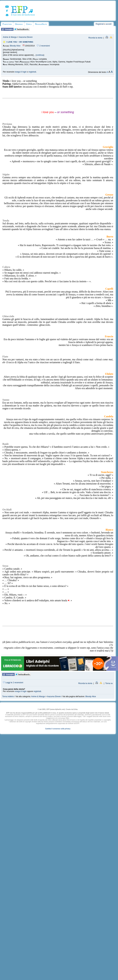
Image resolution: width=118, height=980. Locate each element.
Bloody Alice (15, 46)
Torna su (109, 683)
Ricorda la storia (95, 38)
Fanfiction (7, 24)
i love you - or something (20, 42)
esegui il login (21, 72)
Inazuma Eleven (26, 37)
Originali (19, 24)
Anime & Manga (10, 37)
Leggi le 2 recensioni (13, 683)
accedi (109, 24)
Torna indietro (8, 696)
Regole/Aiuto (41, 24)
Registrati (100, 24)
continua (40, 55)
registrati (32, 72)
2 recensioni (43, 46)
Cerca (29, 24)
